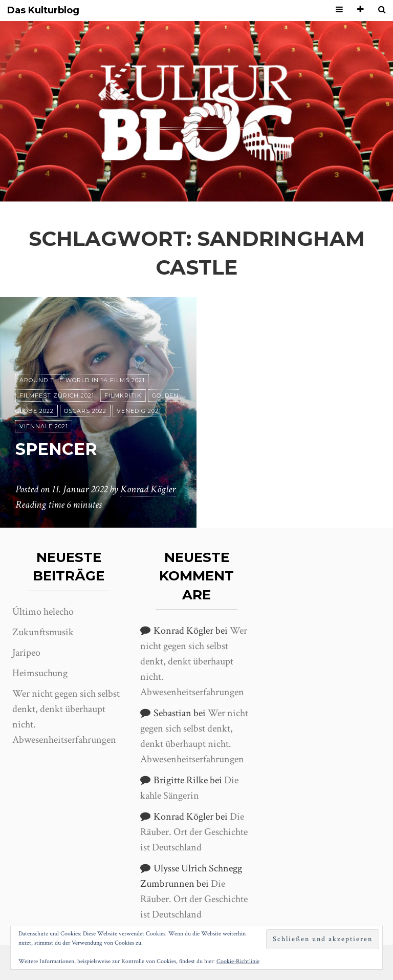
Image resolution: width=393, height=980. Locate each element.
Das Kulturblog (43, 11)
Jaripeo (26, 653)
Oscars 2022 (85, 411)
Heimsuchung (40, 673)
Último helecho (43, 612)
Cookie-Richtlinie (238, 961)
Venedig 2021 (139, 411)
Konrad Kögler (148, 489)
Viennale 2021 (44, 426)
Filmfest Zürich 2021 (57, 395)
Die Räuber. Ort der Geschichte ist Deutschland (194, 832)
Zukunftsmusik (43, 632)
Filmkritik (123, 395)
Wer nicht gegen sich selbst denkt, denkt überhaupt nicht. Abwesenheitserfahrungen (194, 661)
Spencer (56, 449)
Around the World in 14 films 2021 (82, 380)
